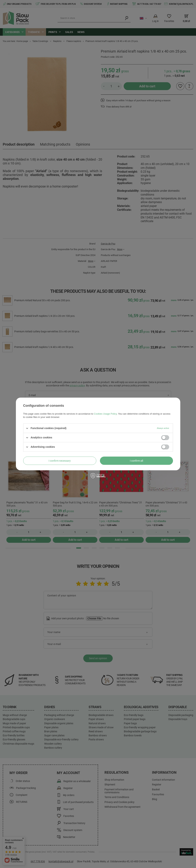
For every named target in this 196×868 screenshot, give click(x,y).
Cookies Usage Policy (105, 414)
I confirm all (136, 461)
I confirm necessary (60, 461)
